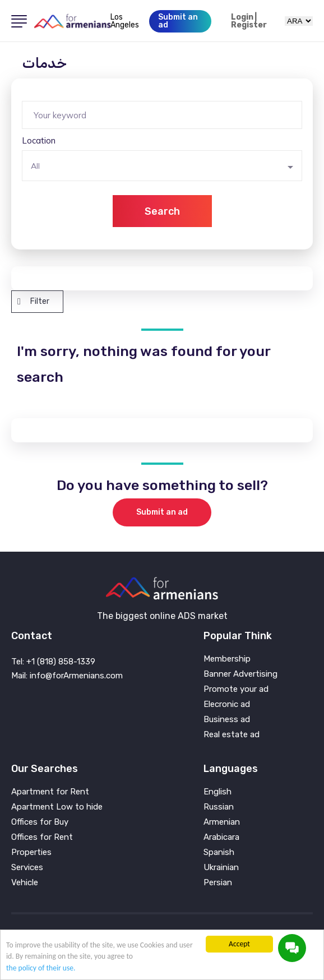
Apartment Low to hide (57, 807)
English (217, 792)
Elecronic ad (227, 704)
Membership (227, 659)
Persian (218, 883)
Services (27, 868)
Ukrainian (221, 868)
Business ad (227, 720)
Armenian (222, 822)
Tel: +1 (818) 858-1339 (53, 662)
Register (249, 25)
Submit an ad (162, 512)
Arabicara (221, 837)
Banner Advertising (240, 674)
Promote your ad (236, 689)
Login (242, 17)
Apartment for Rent (50, 792)
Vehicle (25, 883)
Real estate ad (232, 735)
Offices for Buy (40, 822)
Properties (31, 852)
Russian (219, 807)
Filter (33, 301)
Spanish (219, 852)
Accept (239, 944)
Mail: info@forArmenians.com (67, 676)
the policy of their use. (41, 968)
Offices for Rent (42, 837)
